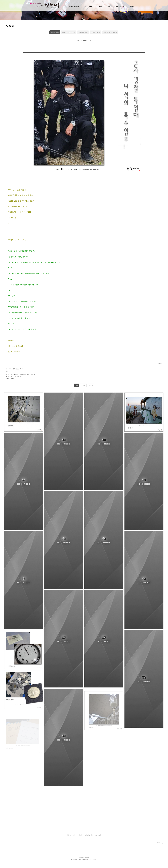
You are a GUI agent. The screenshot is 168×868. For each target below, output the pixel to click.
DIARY (91, 385)
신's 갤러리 (88, 7)
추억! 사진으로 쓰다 (69, 32)
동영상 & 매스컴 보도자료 (116, 7)
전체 (76, 385)
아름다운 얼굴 (83, 32)
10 (90, 835)
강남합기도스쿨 (74, 7)
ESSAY (83, 385)
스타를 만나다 (96, 32)
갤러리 (100, 7)
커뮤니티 (133, 7)
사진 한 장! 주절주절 (110, 32)
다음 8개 (97, 835)
